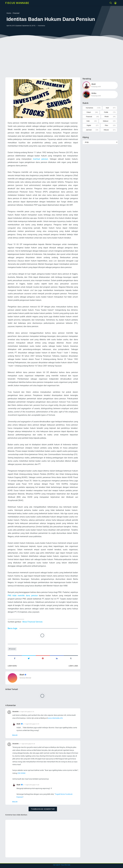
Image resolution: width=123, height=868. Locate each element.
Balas (15, 735)
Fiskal (89, 112)
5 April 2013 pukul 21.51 (27, 712)
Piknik (107, 117)
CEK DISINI (21, 773)
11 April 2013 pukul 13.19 (32, 724)
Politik (106, 112)
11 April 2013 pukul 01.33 (28, 744)
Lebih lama (73, 666)
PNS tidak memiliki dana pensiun (23, 596)
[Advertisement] (62, 57)
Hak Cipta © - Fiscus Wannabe (62, 865)
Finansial (13, 649)
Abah (22, 675)
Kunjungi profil (96, 87)
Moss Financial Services (32, 622)
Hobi (88, 121)
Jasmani (89, 130)
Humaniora (89, 108)
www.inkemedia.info (55, 718)
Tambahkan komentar (43, 809)
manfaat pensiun (40, 159)
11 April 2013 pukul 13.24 (32, 785)
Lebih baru (12, 666)
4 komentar (41, 26)
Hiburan (106, 130)
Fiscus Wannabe (17, 3)
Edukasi (106, 121)
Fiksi (106, 125)
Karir (107, 108)
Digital (89, 125)
